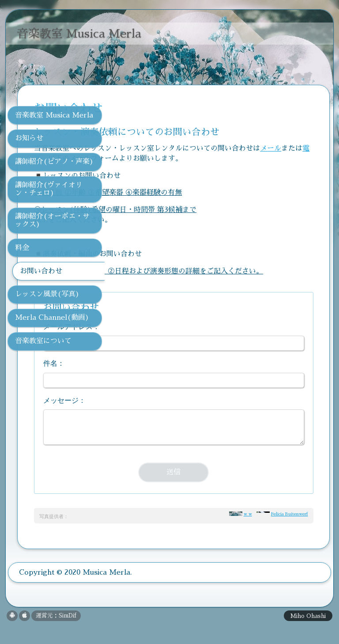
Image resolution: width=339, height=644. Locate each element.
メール (167, 159)
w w (248, 534)
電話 (206, 159)
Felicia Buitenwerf (290, 534)
